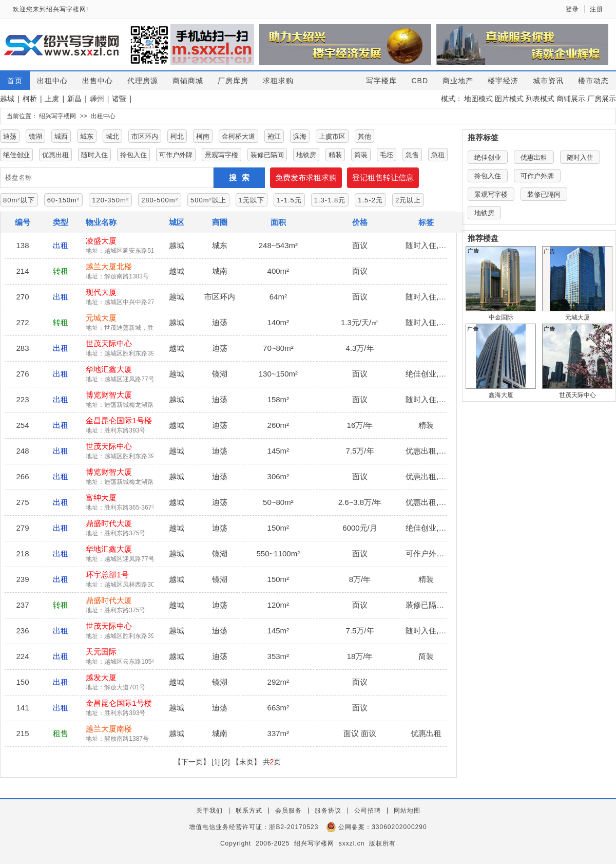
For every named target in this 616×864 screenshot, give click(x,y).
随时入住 (94, 155)
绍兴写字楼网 (57, 116)
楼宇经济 (503, 81)
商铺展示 (571, 99)
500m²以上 (208, 200)
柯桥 (30, 99)
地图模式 (478, 99)
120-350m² (110, 200)
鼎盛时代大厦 (109, 523)
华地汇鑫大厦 (109, 369)
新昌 (74, 99)
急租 (438, 155)
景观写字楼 (222, 155)
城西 (61, 136)
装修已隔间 (267, 155)
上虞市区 (332, 136)
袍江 (274, 136)
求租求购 (278, 81)
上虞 (52, 99)
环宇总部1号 (107, 575)
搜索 (242, 177)
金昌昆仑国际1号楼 (119, 420)
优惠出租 (55, 155)
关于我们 (209, 811)
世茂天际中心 (109, 343)
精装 (335, 155)
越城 (7, 99)
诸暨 (119, 99)
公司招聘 (368, 811)
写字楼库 (381, 81)
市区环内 (145, 136)
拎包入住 (133, 155)
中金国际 (501, 317)
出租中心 (52, 81)
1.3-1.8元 (330, 200)
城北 (112, 136)
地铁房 (306, 155)
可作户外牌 (176, 155)
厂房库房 (233, 81)
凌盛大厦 (101, 241)
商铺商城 (188, 81)
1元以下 (252, 200)
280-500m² (160, 200)
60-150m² (64, 200)
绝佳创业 (16, 155)
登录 (572, 9)
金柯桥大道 (238, 136)
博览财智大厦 (109, 395)
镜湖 (35, 136)
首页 (15, 81)
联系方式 (249, 811)
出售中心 (98, 81)
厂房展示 (602, 99)
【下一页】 (192, 762)
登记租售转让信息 (383, 177)
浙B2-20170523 (294, 827)
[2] (226, 762)
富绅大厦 (101, 497)
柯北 (177, 136)
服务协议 (328, 811)
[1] (216, 762)
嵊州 (97, 99)
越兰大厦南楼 (109, 729)
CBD (420, 81)
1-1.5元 (289, 200)
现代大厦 (101, 292)
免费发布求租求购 (306, 177)
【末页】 (246, 762)
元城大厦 (101, 318)
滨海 (300, 136)
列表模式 (540, 99)
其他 (364, 136)
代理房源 (143, 81)
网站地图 (407, 811)
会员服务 (288, 811)
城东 (87, 136)
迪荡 (10, 136)
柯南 (203, 136)
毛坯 (387, 155)
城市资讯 (548, 81)
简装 (361, 155)
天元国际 (101, 652)
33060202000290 (399, 827)
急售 (412, 155)
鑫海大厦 (501, 395)
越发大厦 (101, 677)
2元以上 (408, 200)
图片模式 (509, 99)
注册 (596, 9)
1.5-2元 (370, 200)
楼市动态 (593, 81)
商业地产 (458, 81)
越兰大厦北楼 (109, 266)
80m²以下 (19, 200)
